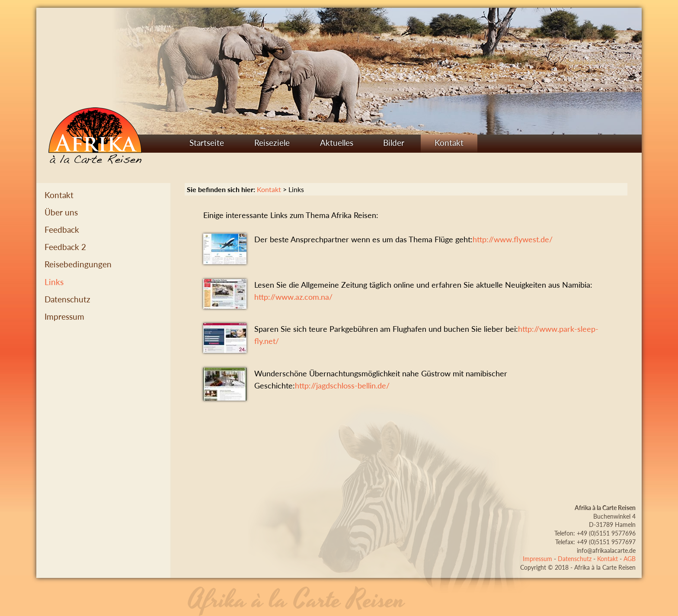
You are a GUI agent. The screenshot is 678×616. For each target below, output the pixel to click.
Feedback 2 (65, 247)
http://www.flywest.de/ (513, 239)
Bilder (394, 143)
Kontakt (449, 143)
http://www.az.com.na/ (293, 297)
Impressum (64, 316)
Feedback (62, 229)
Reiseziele (272, 143)
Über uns (61, 212)
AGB (630, 559)
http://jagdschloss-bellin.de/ (342, 386)
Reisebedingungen (78, 264)
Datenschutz (67, 299)
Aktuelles (337, 143)
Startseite (207, 143)
